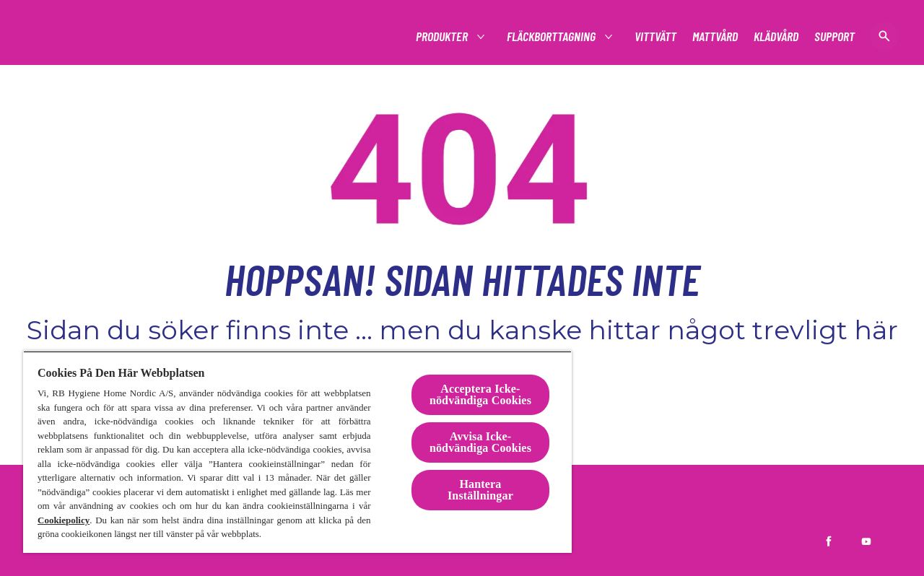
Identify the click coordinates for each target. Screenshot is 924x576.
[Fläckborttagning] (552, 36)
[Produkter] (443, 36)
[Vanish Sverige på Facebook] (829, 541)
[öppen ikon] (884, 36)
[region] (297, 452)
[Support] (834, 36)
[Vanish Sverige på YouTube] (866, 541)
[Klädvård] (776, 36)
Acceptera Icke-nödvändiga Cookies (480, 394)
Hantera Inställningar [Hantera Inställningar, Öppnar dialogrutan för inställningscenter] (480, 490)
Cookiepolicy (64, 520)
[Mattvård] (715, 36)
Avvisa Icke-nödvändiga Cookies (480, 442)
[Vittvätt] (655, 36)
